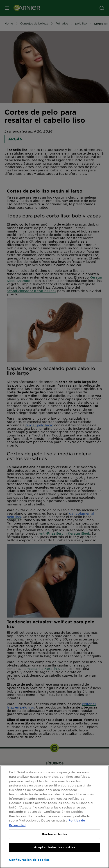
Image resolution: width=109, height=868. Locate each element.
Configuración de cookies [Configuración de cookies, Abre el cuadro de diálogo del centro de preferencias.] (29, 860)
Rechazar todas (54, 834)
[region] (54, 817)
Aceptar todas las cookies (54, 847)
